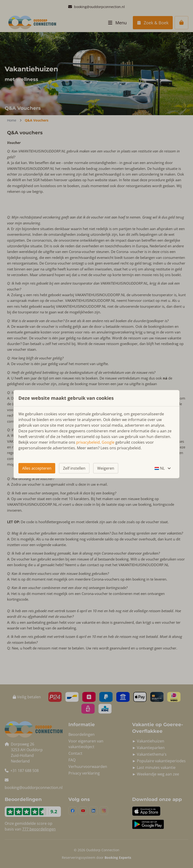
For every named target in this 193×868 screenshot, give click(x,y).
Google (108, 442)
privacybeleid (88, 442)
